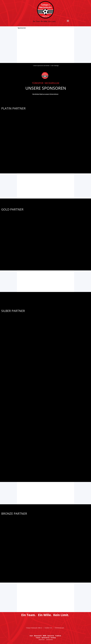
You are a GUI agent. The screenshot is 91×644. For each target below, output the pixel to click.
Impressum (42, 640)
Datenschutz (50, 640)
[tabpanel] (45, 80)
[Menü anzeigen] (68, 21)
